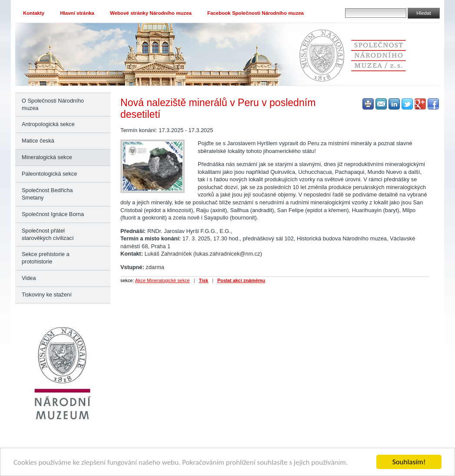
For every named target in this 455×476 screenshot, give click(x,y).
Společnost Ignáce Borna (53, 214)
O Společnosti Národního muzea (53, 104)
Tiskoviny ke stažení (47, 295)
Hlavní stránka (77, 13)
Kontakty (34, 13)
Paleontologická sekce (49, 174)
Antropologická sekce (48, 124)
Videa (29, 278)
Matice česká (38, 141)
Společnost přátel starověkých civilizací (48, 234)
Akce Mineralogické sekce (163, 280)
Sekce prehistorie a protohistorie (46, 258)
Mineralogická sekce (47, 157)
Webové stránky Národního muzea (151, 13)
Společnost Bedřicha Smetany (47, 194)
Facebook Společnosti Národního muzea (256, 13)
